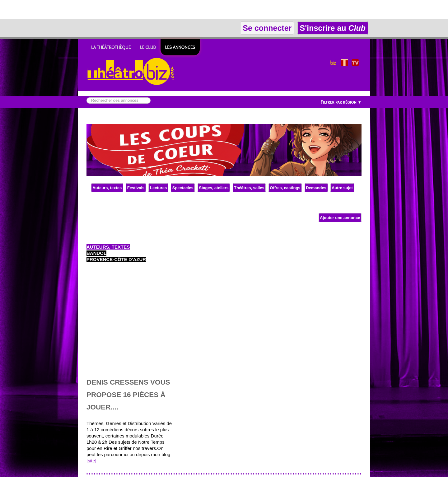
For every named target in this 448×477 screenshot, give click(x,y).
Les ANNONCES (180, 47)
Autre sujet (342, 188)
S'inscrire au (333, 28)
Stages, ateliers (214, 188)
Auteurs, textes (107, 188)
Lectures (158, 188)
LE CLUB (148, 47)
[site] (91, 461)
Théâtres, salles (249, 188)
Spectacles (183, 188)
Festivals (136, 188)
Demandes (316, 188)
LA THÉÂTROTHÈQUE (111, 47)
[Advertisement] (73, 9)
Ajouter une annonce (340, 218)
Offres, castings (285, 188)
